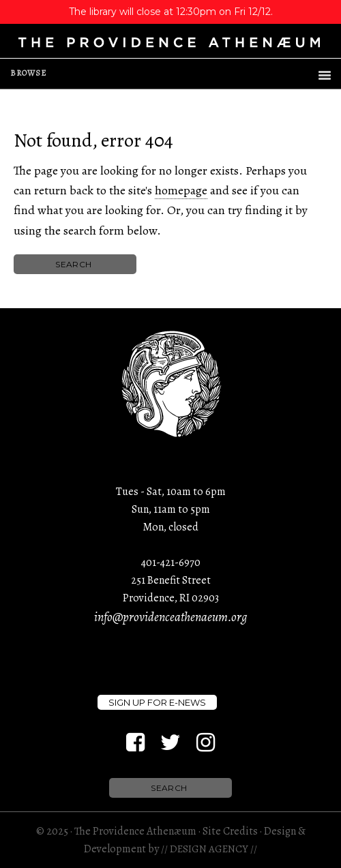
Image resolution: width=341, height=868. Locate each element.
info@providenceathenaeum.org (170, 617)
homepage (181, 190)
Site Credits (230, 831)
